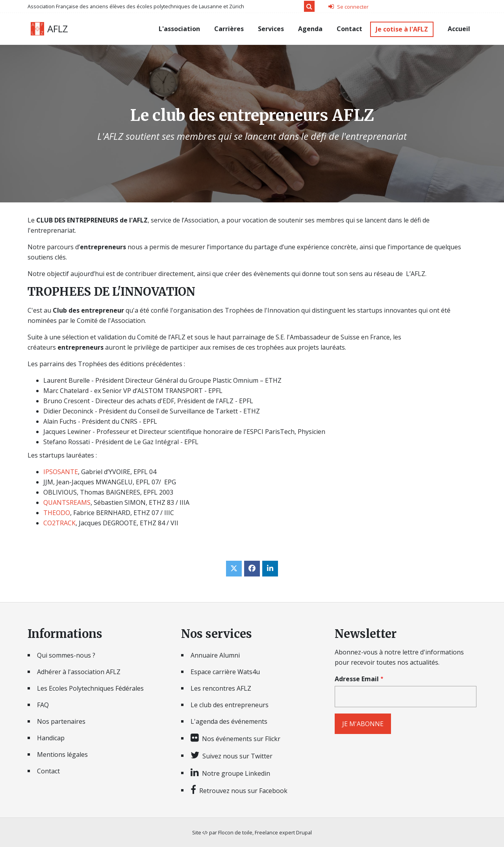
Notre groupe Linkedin (236, 773)
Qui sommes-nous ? (66, 655)
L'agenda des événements (229, 721)
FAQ (43, 705)
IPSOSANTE (61, 472)
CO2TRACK (59, 523)
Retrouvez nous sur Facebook (243, 790)
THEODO (57, 513)
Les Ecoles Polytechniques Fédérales (90, 688)
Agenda (310, 29)
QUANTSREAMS (67, 502)
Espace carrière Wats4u (225, 672)
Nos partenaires (61, 721)
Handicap (51, 738)
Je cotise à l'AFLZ (402, 29)
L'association (179, 29)
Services (271, 29)
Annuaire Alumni (215, 655)
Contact (349, 29)
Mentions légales (62, 754)
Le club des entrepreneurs (230, 705)
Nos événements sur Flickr (241, 738)
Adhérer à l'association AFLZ (79, 672)
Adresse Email (357, 679)
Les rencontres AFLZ (221, 688)
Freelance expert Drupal (283, 832)
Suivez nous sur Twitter (237, 756)
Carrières (229, 29)
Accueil (459, 29)
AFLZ (58, 29)
